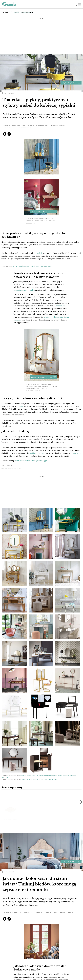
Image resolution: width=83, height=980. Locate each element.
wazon (76, 453)
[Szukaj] (75, 4)
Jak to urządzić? (9, 93)
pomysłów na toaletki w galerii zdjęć (31, 460)
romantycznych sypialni (24, 290)
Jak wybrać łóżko (20, 266)
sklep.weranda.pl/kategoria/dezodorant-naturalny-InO (39, 779)
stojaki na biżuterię (36, 453)
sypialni (38, 253)
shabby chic (61, 306)
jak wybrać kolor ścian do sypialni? (40, 266)
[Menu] (80, 4)
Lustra (20, 406)
